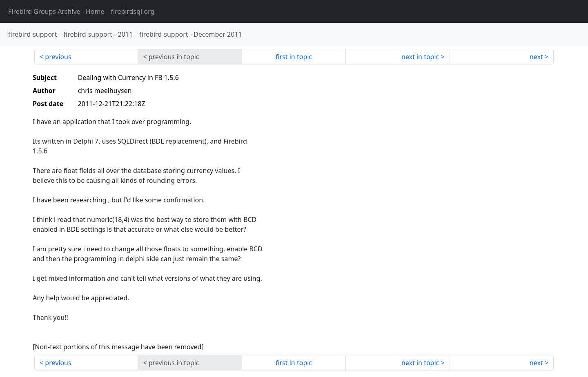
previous (58, 57)
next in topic (420, 57)
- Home (56, 11)
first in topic (294, 57)
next (536, 57)
